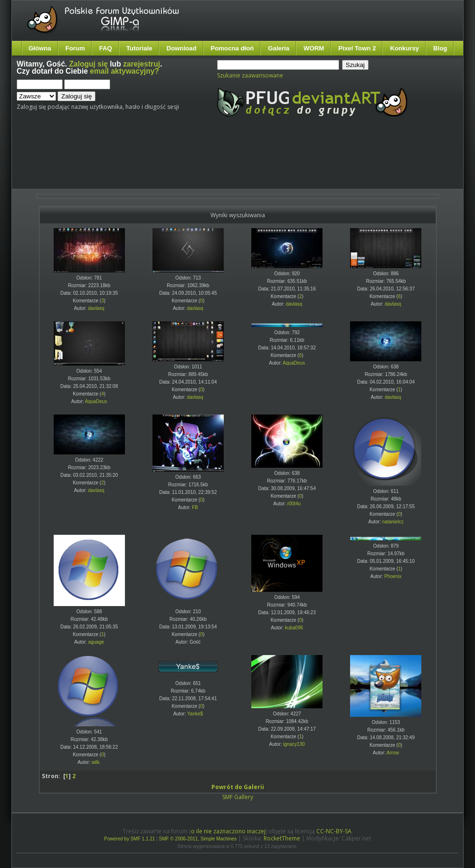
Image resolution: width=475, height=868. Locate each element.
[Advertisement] (195, 161)
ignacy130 (294, 744)
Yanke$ (195, 714)
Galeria (279, 48)
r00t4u (294, 504)
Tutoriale (139, 48)
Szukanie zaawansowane (250, 75)
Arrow (393, 753)
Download (181, 48)
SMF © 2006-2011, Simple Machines (198, 839)
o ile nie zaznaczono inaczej (228, 831)
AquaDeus (96, 401)
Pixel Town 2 (357, 48)
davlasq (96, 308)
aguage (96, 642)
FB (195, 507)
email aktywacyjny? (124, 71)
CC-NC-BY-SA (334, 831)
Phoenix (393, 576)
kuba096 (294, 628)
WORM (314, 48)
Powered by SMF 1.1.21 (129, 839)
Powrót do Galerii (238, 787)
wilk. (96, 762)
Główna (40, 48)
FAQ (106, 48)
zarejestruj (142, 64)
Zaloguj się (89, 64)
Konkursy (404, 48)
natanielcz (393, 522)
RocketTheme (282, 838)
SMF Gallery (238, 797)
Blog (440, 48)
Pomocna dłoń (233, 48)
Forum (75, 48)
